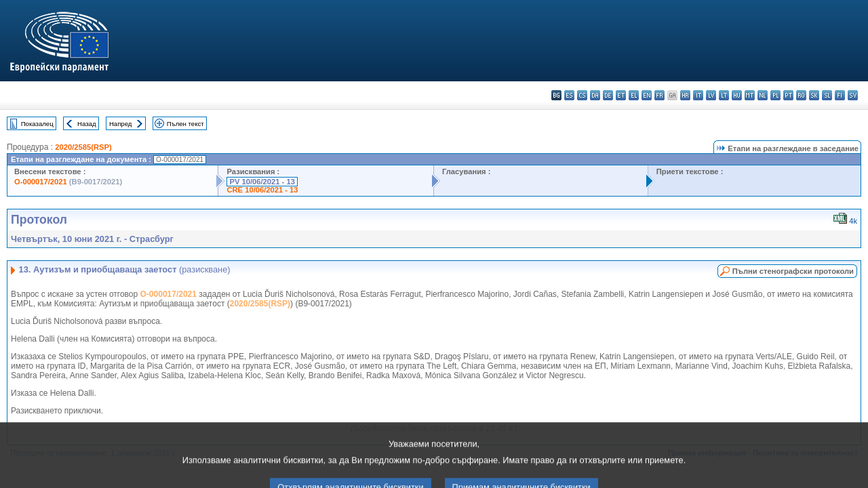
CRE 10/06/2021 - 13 (262, 190)
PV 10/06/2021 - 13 (262, 182)
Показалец (37, 124)
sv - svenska (853, 95)
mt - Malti (750, 95)
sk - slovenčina (814, 95)
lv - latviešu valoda (711, 95)
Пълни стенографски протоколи (793, 271)
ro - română (801, 95)
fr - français (659, 95)
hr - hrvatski (685, 95)
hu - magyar (737, 95)
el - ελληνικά (634, 95)
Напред (121, 124)
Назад (87, 124)
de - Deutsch (608, 95)
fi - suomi (840, 95)
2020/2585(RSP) (83, 147)
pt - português (788, 95)
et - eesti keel (621, 95)
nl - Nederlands (763, 95)
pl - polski (775, 95)
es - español (569, 95)
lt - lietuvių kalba (724, 95)
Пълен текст (185, 124)
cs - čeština (582, 95)
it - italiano (698, 95)
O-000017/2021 (41, 182)
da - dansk (595, 95)
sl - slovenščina (827, 95)
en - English (647, 95)
